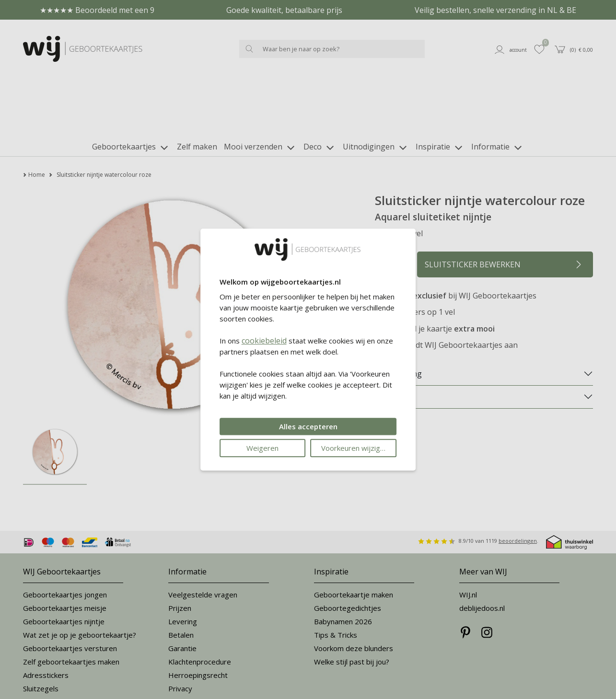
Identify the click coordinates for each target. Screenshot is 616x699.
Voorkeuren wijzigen (355, 448)
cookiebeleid (264, 341)
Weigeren (262, 448)
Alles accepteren (308, 426)
